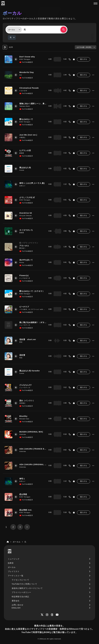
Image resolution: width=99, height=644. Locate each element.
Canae (22, 170)
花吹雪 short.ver (28, 339)
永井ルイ (22, 186)
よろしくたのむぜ (27, 197)
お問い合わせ (18, 605)
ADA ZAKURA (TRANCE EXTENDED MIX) (33, 449)
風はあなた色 (25, 168)
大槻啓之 (22, 137)
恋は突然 (23, 494)
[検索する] (64, 30)
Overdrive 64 (26, 213)
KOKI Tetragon (25, 59)
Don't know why (27, 57)
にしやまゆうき (25, 278)
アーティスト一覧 (16, 576)
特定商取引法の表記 (20, 597)
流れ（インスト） (27, 401)
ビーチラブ (24, 307)
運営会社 (16, 601)
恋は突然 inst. (26, 510)
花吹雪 (22, 355)
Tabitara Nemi (25, 106)
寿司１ (22, 479)
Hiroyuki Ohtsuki (26, 216)
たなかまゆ (23, 91)
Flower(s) (24, 276)
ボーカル (12, 567)
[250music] (3, 3)
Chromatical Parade (29, 88)
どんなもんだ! (26, 385)
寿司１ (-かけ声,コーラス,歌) (32, 183)
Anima (22, 262)
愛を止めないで (26, 119)
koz (21, 75)
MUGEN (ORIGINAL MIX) (31, 432)
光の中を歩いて (26, 260)
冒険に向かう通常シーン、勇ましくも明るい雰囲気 (33, 104)
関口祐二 (22, 248)
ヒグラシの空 (25, 150)
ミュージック (14, 559)
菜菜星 (22, 153)
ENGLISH (16, 608)
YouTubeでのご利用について (24, 584)
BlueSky (23, 416)
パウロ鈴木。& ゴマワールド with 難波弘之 (33, 309)
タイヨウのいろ (26, 230)
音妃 (21, 342)
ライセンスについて (20, 580)
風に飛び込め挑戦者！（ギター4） (33, 322)
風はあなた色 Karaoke (30, 371)
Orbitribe (23, 434)
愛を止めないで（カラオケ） (32, 291)
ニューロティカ (25, 325)
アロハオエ (24, 246)
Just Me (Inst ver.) (28, 135)
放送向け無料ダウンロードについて (27, 588)
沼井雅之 (22, 403)
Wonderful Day (27, 72)
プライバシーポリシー (21, 592)
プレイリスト (14, 571)
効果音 (11, 563)
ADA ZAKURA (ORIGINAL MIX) (33, 464)
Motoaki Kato (24, 419)
